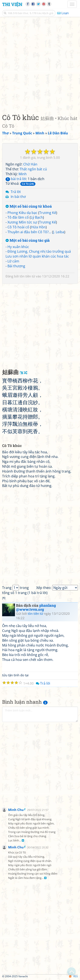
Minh (23, 174)
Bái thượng (16, 266)
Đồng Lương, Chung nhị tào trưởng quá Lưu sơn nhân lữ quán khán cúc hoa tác (38, 254)
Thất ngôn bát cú (33, 169)
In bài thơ (18, 197)
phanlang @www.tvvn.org (36, 607)
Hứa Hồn (38, 227)
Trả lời (16, 192)
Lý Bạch (37, 217)
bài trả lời (16, 179)
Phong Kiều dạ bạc (22, 213)
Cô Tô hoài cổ (18, 227)
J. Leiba (59, 232)
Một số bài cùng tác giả (28, 241)
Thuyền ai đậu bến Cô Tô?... (29, 232)
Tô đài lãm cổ (18, 217)
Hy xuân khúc (18, 247)
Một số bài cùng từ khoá (29, 206)
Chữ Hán (30, 164)
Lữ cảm (13, 261)
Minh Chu (16, 810)
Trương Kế (48, 213)
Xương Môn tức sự (22, 222)
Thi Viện (12, 4)
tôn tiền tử (27, 276)
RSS (73, 976)
